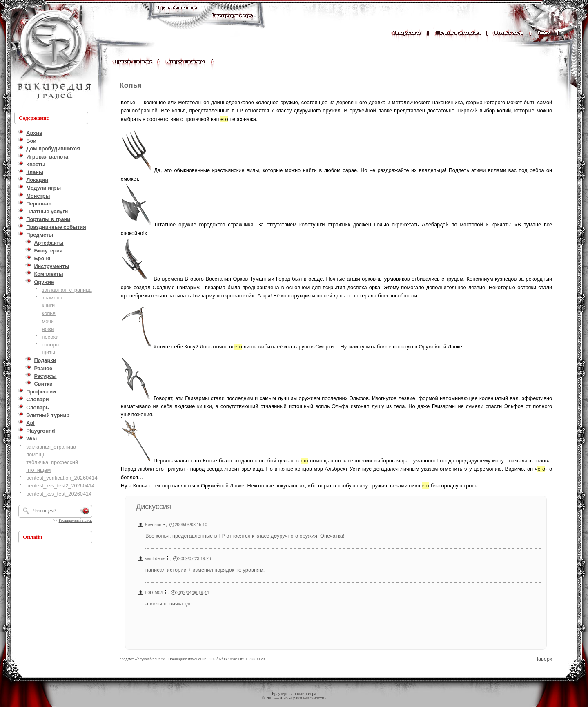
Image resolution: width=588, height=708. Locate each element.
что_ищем (38, 470)
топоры (51, 345)
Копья (131, 85)
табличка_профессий (52, 462)
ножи (48, 329)
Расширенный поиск (75, 520)
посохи (50, 337)
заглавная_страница (67, 290)
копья (49, 313)
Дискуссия (154, 507)
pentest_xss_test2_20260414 (60, 486)
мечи (48, 321)
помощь (36, 455)
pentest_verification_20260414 (62, 478)
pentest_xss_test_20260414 (59, 494)
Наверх (543, 659)
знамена (52, 298)
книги (49, 305)
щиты (49, 352)
